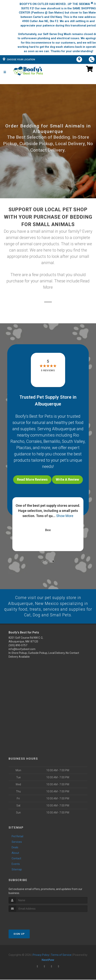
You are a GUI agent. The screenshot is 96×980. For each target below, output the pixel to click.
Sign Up (19, 934)
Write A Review (67, 479)
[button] (43, 561)
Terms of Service (61, 955)
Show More (65, 516)
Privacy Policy (41, 955)
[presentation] (29, 919)
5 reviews (48, 370)
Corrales (34, 441)
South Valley (73, 441)
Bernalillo (52, 441)
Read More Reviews (32, 479)
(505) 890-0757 (18, 646)
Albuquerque (64, 429)
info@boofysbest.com (22, 650)
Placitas (24, 448)
